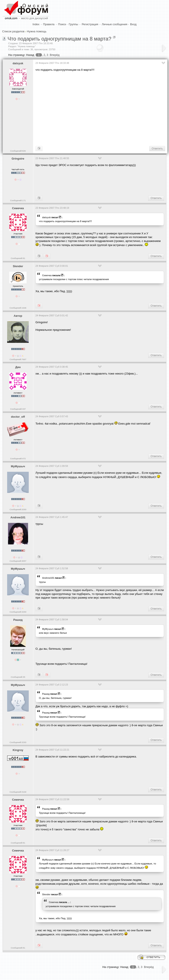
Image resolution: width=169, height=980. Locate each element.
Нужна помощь (37, 31)
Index (36, 24)
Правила (49, 24)
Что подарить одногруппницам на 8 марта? (59, 39)
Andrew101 (18, 517)
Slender (18, 266)
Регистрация (90, 24)
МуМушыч (18, 466)
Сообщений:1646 (18, 308)
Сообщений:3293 (18, 509)
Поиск (62, 24)
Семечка (18, 208)
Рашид (18, 620)
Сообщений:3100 (18, 792)
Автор (18, 316)
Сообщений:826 (18, 151)
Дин (18, 367)
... (69, 902)
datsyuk (18, 63)
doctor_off (18, 417)
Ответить (157, 149)
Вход (133, 24)
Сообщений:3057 (18, 561)
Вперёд (55, 55)
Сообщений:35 (18, 677)
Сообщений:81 (18, 258)
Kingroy (18, 750)
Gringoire (18, 159)
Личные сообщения (115, 24)
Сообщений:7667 (18, 359)
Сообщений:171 (18, 200)
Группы (73, 24)
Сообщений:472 (18, 459)
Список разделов (13, 31)
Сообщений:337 (18, 409)
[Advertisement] (102, 108)
